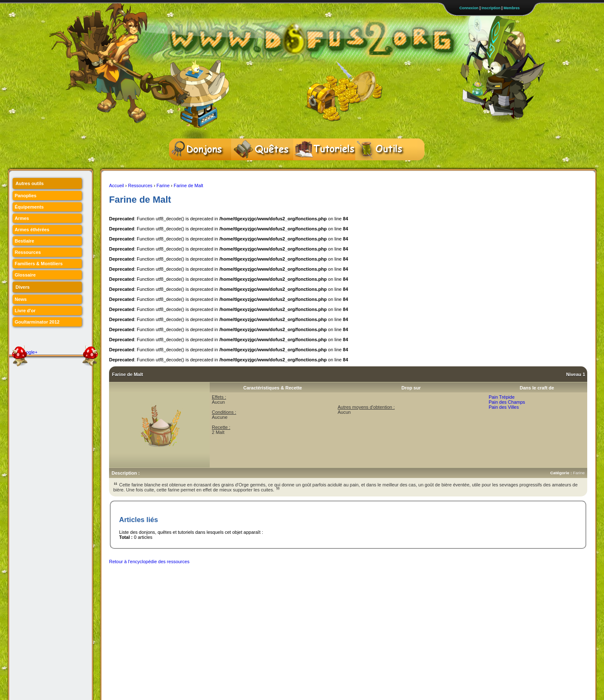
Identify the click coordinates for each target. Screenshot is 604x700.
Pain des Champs (507, 402)
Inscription (491, 8)
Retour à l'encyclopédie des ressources (149, 562)
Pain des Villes (504, 407)
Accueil (116, 185)
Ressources (140, 185)
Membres (512, 8)
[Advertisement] (262, 588)
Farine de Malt (188, 185)
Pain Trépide (502, 397)
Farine (163, 185)
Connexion (469, 8)
